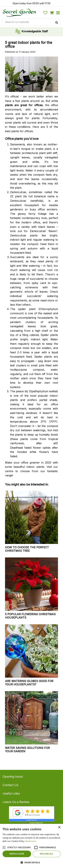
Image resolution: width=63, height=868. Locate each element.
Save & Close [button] (17, 854)
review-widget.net (36, 823)
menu (58, 13)
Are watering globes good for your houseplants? (29, 683)
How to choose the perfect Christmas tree (27, 549)
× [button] (59, 827)
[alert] (32, 846)
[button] (32, 862)
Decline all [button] (47, 854)
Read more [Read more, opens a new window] (31, 841)
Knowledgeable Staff (35, 31)
